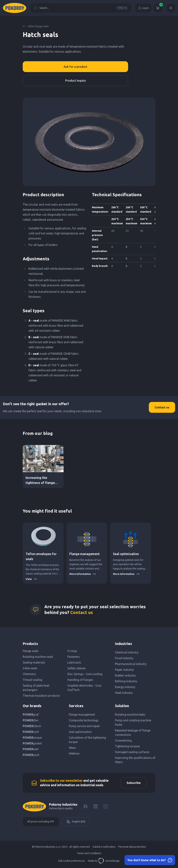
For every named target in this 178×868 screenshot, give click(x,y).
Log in (143, 8)
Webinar (74, 753)
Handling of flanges (80, 680)
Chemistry (29, 674)
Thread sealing (32, 680)
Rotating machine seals (38, 657)
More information (83, 574)
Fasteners (74, 657)
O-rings (72, 651)
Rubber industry (125, 675)
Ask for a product (75, 67)
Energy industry (125, 687)
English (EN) (76, 822)
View (31, 579)
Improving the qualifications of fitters (135, 760)
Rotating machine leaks (130, 715)
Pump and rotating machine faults (133, 722)
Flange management (84, 554)
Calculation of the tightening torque (87, 740)
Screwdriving (123, 740)
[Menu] (171, 8)
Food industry (124, 658)
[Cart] (158, 8)
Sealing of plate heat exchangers (36, 688)
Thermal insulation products (41, 696)
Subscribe (134, 783)
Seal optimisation (126, 554)
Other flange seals (36, 26)
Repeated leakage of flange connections (133, 733)
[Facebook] (85, 806)
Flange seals (31, 651)
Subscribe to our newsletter (61, 780)
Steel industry (124, 693)
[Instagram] (106, 806)
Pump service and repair (84, 726)
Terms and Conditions (89, 853)
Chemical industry (127, 652)
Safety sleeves (77, 668)
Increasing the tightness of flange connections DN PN (40, 483)
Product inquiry (75, 81)
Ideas (72, 748)
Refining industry (126, 681)
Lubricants (74, 662)
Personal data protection (132, 847)
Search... (81, 8)
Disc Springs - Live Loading (85, 674)
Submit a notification (104, 847)
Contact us (162, 407)
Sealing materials (34, 662)
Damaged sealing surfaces (132, 752)
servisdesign (109, 861)
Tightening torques (127, 746)
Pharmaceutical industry (131, 664)
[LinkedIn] (95, 806)
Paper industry (124, 670)
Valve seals (30, 668)
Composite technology (84, 720)
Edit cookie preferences (72, 861)
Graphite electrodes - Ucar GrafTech (84, 688)
